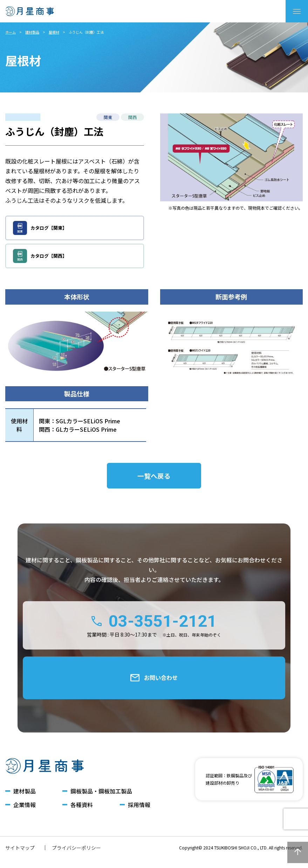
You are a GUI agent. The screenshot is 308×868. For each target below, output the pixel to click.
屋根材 (54, 32)
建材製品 (32, 32)
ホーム (11, 32)
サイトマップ (20, 858)
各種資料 (82, 815)
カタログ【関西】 (40, 256)
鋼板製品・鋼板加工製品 (101, 801)
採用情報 (139, 815)
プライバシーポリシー (76, 858)
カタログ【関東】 (40, 228)
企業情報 (25, 815)
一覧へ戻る (154, 477)
